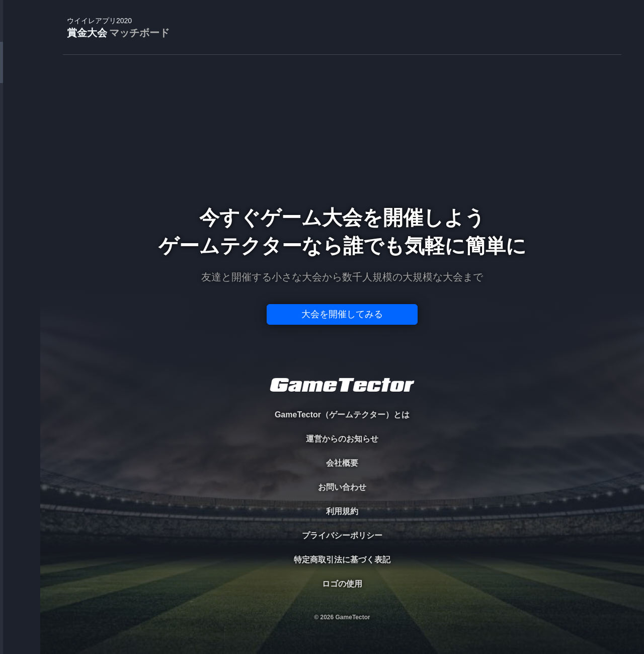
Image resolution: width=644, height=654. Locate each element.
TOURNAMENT (20, 71)
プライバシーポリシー (342, 535)
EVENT (20, 236)
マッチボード (139, 33)
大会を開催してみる (342, 314)
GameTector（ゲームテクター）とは (342, 415)
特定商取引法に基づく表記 (342, 560)
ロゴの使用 (342, 584)
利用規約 (342, 511)
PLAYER (20, 113)
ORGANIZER (20, 154)
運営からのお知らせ (342, 439)
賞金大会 (118, 28)
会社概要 (342, 463)
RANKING (20, 195)
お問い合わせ (342, 487)
